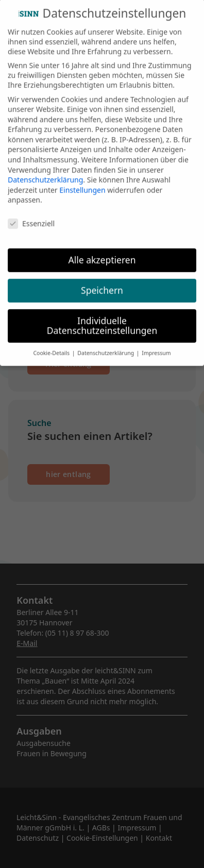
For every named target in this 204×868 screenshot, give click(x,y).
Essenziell (31, 214)
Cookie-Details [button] (52, 344)
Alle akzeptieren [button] (102, 250)
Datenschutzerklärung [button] (106, 344)
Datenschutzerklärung (45, 170)
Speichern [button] (102, 280)
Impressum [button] (156, 344)
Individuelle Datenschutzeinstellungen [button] (102, 316)
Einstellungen (82, 180)
